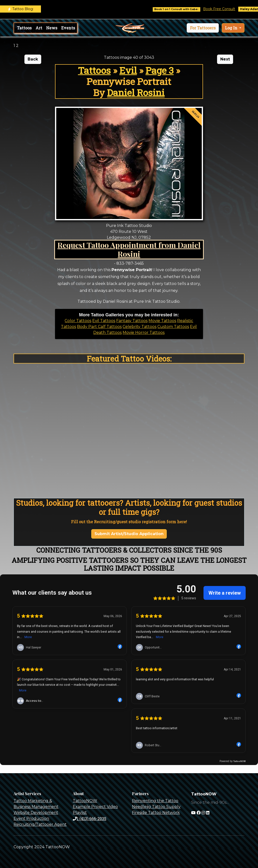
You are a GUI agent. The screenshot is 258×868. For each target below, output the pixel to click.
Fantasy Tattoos (132, 321)
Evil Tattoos (104, 321)
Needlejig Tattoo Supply (156, 807)
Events (68, 28)
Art (39, 28)
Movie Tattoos (162, 321)
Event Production (31, 818)
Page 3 (160, 70)
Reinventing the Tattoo (155, 801)
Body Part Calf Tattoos (99, 327)
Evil (128, 70)
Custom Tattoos (173, 327)
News (52, 28)
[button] (203, 28)
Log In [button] (232, 28)
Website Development (36, 813)
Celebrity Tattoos (139, 327)
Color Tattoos (78, 321)
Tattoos (24, 28)
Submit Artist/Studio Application (129, 534)
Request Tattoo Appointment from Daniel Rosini (129, 249)
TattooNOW (85, 801)
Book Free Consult (223, 9)
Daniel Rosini (136, 92)
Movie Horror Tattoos (144, 333)
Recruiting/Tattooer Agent (40, 824)
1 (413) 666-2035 (90, 818)
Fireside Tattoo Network (156, 813)
